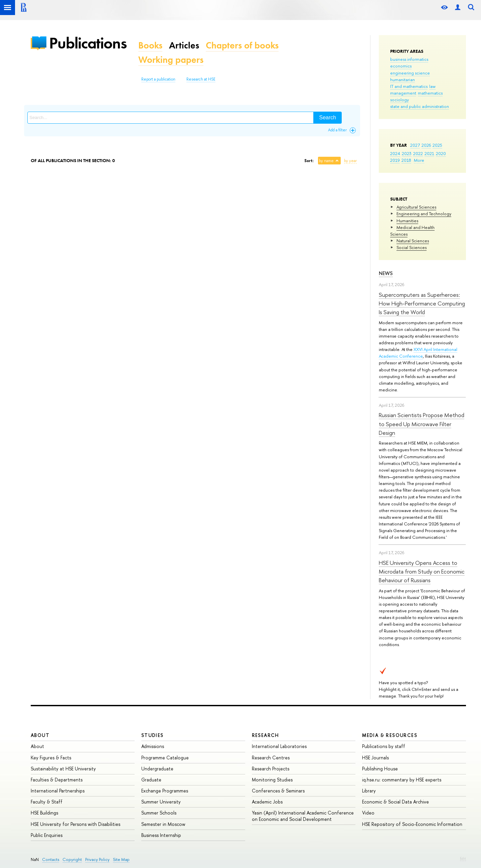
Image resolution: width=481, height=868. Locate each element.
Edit (463, 858)
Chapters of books (242, 45)
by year (350, 161)
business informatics (409, 59)
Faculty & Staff (47, 802)
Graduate (151, 780)
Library (369, 791)
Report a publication (158, 79)
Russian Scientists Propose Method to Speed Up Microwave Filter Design (422, 424)
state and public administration (420, 106)
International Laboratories (279, 746)
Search (328, 117)
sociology (399, 100)
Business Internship (161, 835)
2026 (426, 145)
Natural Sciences (413, 241)
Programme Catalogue (165, 758)
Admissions (153, 746)
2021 (429, 153)
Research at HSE (201, 79)
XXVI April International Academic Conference (418, 353)
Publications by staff (384, 746)
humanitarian (403, 80)
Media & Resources (390, 735)
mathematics (430, 93)
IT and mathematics (409, 86)
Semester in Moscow (163, 824)
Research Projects (271, 769)
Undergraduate (157, 769)
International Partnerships (58, 791)
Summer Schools (159, 813)
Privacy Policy (97, 859)
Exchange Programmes (165, 791)
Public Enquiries (47, 835)
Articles (184, 45)
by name (326, 161)
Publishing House (380, 769)
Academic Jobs (267, 802)
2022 (418, 153)
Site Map (121, 859)
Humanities (407, 221)
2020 (441, 153)
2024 (395, 153)
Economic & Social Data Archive (395, 802)
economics (401, 66)
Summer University (161, 802)
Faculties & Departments (57, 780)
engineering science (410, 73)
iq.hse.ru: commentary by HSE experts (402, 780)
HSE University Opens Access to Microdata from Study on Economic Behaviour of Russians (422, 572)
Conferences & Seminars (278, 791)
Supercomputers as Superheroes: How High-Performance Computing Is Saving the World (422, 303)
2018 (406, 160)
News (386, 273)
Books (150, 45)
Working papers (171, 60)
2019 (395, 160)
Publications (88, 43)
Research (266, 735)
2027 (415, 145)
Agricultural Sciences (416, 207)
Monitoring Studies (272, 780)
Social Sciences (412, 247)
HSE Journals (375, 758)
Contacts (51, 859)
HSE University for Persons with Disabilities (75, 824)
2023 (407, 153)
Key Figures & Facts (51, 758)
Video (368, 813)
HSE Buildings (44, 813)
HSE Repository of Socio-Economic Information (412, 824)
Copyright (72, 859)
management (403, 93)
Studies (152, 735)
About (40, 735)
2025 (437, 145)
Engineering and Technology (424, 214)
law (432, 86)
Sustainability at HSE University (63, 769)
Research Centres (271, 758)
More (419, 160)
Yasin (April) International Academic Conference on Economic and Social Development (303, 816)
